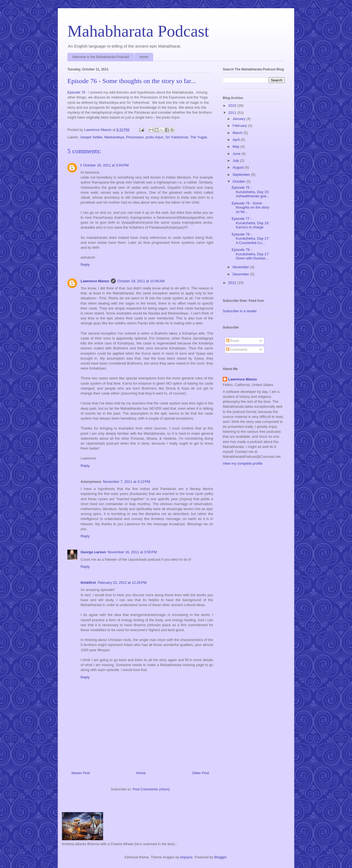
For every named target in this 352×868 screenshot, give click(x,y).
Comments (237, 350)
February (240, 126)
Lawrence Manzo (95, 281)
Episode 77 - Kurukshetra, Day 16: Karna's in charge (250, 223)
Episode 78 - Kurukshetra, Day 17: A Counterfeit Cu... (250, 239)
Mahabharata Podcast (138, 31)
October (240, 181)
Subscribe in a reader (240, 311)
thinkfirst (88, 583)
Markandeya (114, 137)
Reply (85, 265)
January (240, 119)
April (237, 140)
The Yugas (199, 137)
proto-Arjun (155, 137)
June (237, 154)
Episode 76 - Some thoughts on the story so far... (250, 207)
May (237, 147)
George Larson (93, 552)
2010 (233, 106)
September (242, 175)
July (236, 161)
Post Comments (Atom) (151, 789)
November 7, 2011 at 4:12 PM (127, 482)
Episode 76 (76, 92)
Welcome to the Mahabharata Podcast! (101, 57)
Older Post (201, 773)
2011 (233, 113)
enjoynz (186, 857)
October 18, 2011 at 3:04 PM (106, 165)
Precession (135, 137)
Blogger (220, 857)
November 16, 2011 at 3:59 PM (132, 552)
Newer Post (81, 773)
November (241, 267)
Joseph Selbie (91, 137)
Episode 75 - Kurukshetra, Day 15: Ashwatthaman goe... (250, 192)
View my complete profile (243, 463)
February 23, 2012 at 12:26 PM (122, 583)
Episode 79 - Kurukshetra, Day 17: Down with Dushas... (250, 254)
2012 (233, 283)
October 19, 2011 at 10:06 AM (141, 281)
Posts (233, 341)
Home (144, 57)
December (241, 274)
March (238, 133)
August (239, 167)
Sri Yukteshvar (177, 137)
